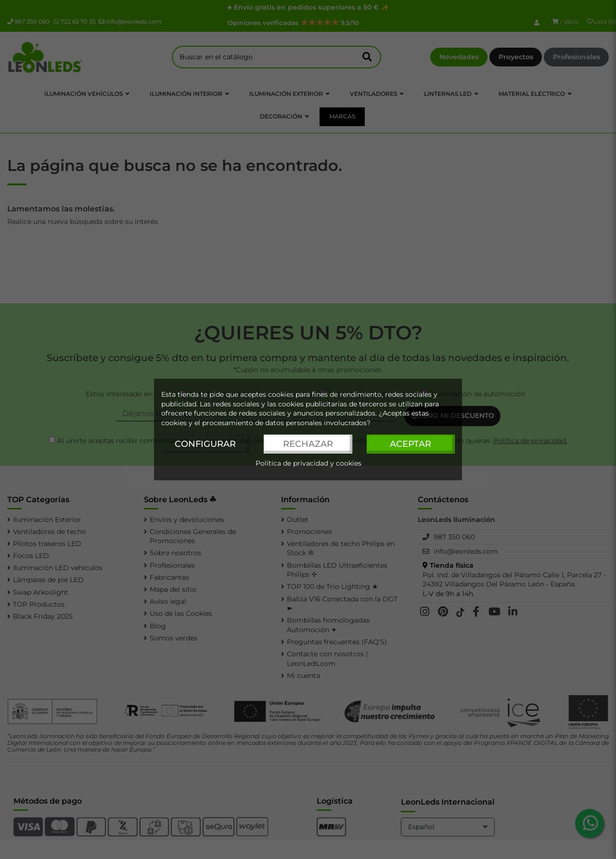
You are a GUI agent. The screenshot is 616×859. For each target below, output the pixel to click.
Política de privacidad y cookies (308, 464)
